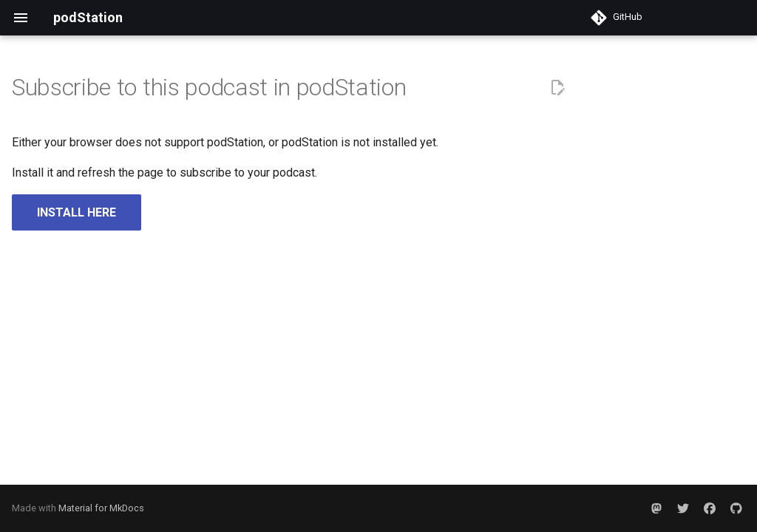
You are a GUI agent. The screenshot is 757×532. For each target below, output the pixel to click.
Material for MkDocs (101, 508)
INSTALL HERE (77, 212)
